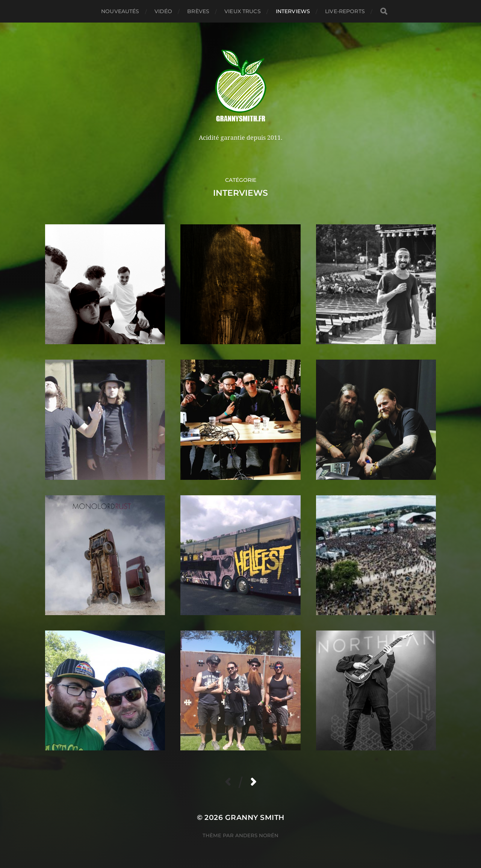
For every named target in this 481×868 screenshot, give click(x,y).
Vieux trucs (243, 11)
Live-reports (345, 11)
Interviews (293, 11)
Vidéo (163, 11)
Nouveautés (120, 11)
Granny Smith (255, 817)
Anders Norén (257, 835)
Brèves (198, 11)
